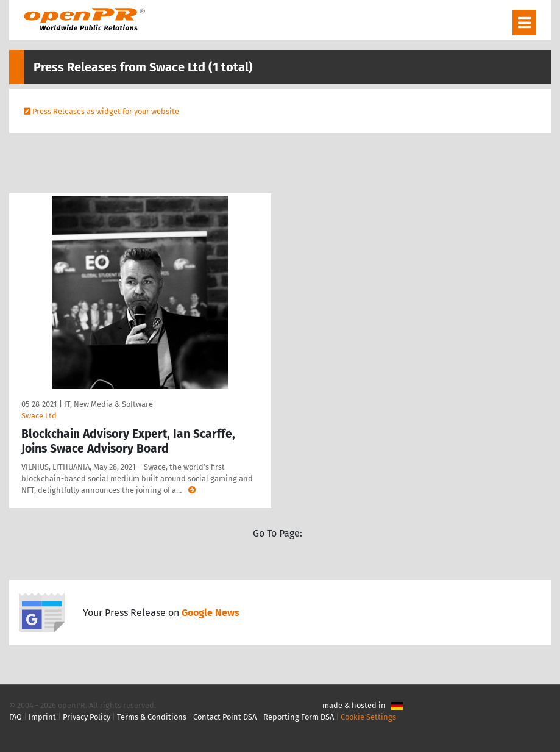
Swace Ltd (39, 416)
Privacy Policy (87, 717)
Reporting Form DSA (299, 717)
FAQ (16, 717)
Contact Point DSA (225, 717)
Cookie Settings (368, 717)
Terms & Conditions (152, 717)
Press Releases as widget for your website (106, 111)
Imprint (42, 717)
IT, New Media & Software (108, 404)
